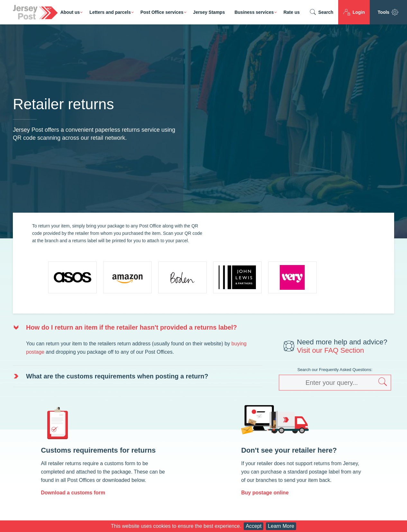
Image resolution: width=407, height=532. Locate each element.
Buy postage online (265, 493)
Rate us (292, 12)
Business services (254, 12)
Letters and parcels (110, 12)
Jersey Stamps (209, 12)
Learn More (281, 526)
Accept (253, 526)
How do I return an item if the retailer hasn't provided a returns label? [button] (131, 327)
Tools (388, 12)
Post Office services (162, 12)
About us (70, 12)
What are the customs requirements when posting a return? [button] (117, 376)
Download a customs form (73, 493)
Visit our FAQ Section (331, 350)
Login (354, 12)
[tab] (138, 327)
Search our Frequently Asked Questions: (335, 370)
